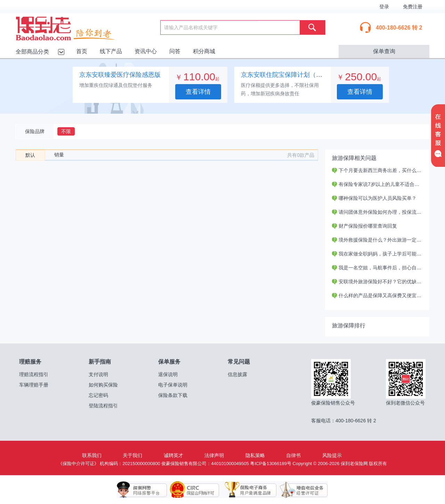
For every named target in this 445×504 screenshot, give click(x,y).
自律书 (293, 455)
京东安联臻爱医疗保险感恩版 (120, 75)
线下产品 (111, 51)
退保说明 (168, 374)
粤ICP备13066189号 (271, 464)
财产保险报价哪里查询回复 (365, 226)
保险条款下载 (173, 395)
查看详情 (198, 92)
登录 (384, 7)
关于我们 (132, 455)
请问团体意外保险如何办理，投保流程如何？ (384, 212)
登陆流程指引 (103, 406)
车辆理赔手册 (34, 385)
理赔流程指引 (34, 374)
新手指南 (100, 362)
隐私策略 (255, 455)
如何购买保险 (103, 385)
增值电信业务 (298, 490)
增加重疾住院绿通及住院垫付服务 (116, 85)
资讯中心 (146, 51)
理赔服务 (30, 362)
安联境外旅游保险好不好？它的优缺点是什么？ (386, 282)
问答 (175, 51)
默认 (30, 155)
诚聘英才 (173, 455)
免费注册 (413, 7)
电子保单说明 (173, 385)
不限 (66, 131)
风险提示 (332, 455)
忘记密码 (98, 395)
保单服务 (169, 362)
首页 (82, 51)
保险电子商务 (246, 490)
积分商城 (204, 51)
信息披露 (237, 374)
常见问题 (239, 362)
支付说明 (98, 374)
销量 (59, 155)
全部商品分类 (32, 52)
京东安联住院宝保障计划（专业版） (291, 75)
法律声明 (214, 455)
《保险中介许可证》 (78, 464)
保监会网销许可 (194, 490)
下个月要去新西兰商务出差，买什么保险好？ (384, 170)
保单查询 (384, 51)
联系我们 (92, 455)
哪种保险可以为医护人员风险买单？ (374, 198)
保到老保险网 (74, 27)
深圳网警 (142, 490)
